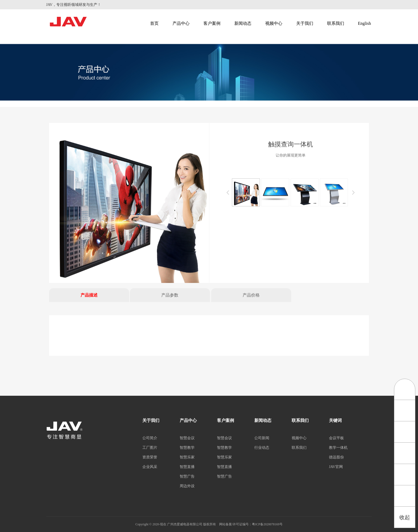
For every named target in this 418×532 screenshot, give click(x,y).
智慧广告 (187, 476)
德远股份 (336, 457)
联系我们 (336, 23)
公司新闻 (262, 438)
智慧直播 (187, 467)
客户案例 (212, 23)
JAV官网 (336, 467)
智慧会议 (187, 438)
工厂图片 (150, 448)
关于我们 (305, 23)
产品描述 (89, 295)
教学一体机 (338, 448)
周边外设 (187, 486)
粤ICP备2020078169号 (267, 524)
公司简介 (150, 438)
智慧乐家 (187, 457)
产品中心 (181, 23)
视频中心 (274, 23)
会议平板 (336, 438)
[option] (129, 203)
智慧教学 (187, 448)
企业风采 (150, 467)
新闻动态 (243, 23)
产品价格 (251, 295)
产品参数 (170, 295)
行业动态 (262, 448)
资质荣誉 (150, 457)
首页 (154, 23)
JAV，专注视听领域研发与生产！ (74, 5)
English (365, 23)
